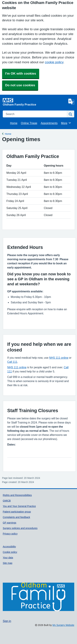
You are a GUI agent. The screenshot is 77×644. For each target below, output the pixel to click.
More (66, 123)
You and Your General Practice (19, 506)
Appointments (49, 123)
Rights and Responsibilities (17, 495)
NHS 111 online (59, 358)
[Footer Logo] (38, 597)
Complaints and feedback (16, 517)
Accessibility (9, 547)
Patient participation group (17, 512)
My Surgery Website (63, 625)
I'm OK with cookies (21, 73)
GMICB (7, 501)
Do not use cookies (20, 85)
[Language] (71, 102)
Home (14, 123)
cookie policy (54, 62)
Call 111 (12, 362)
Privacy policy (10, 534)
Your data (8, 558)
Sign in (7, 621)
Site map (8, 563)
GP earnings (9, 523)
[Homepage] (35, 102)
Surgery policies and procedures (20, 528)
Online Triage (29, 123)
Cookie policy (10, 552)
